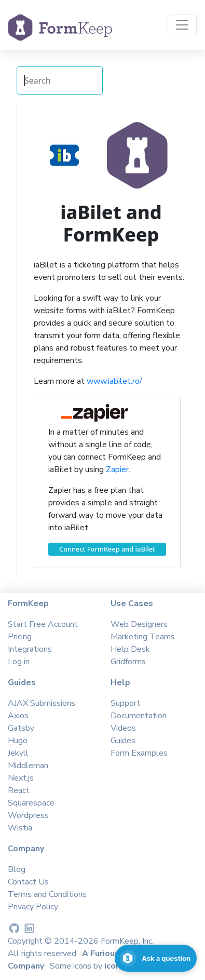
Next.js (21, 778)
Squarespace (31, 803)
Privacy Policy (33, 907)
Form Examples (139, 753)
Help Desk (130, 649)
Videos (123, 728)
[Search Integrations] (60, 80)
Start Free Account (43, 624)
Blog (17, 869)
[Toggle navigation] (182, 25)
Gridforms (128, 662)
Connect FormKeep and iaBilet (107, 549)
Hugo (18, 741)
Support (125, 703)
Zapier (117, 469)
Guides (123, 741)
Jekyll (18, 753)
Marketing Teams (143, 637)
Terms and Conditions (47, 894)
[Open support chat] (156, 958)
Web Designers (139, 624)
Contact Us (28, 882)
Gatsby (21, 728)
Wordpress (28, 815)
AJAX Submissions (42, 703)
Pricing (20, 637)
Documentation (139, 716)
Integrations (30, 649)
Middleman (28, 766)
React (19, 790)
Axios (18, 716)
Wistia (20, 828)
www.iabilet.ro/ (114, 381)
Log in (19, 662)
